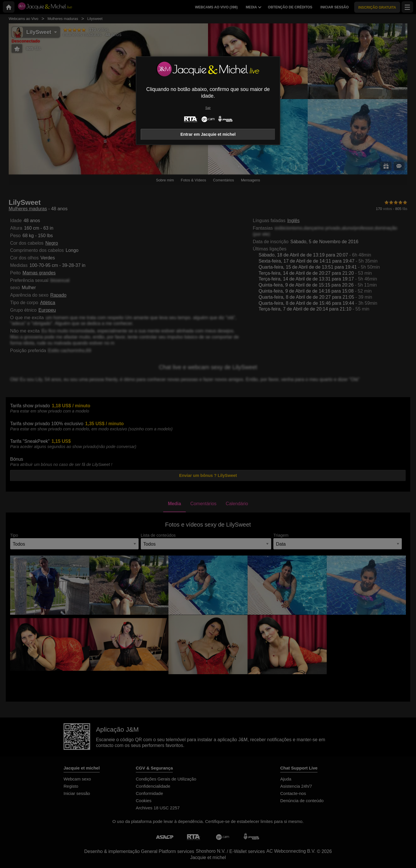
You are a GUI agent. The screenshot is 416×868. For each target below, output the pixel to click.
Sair (208, 108)
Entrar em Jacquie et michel (208, 134)
